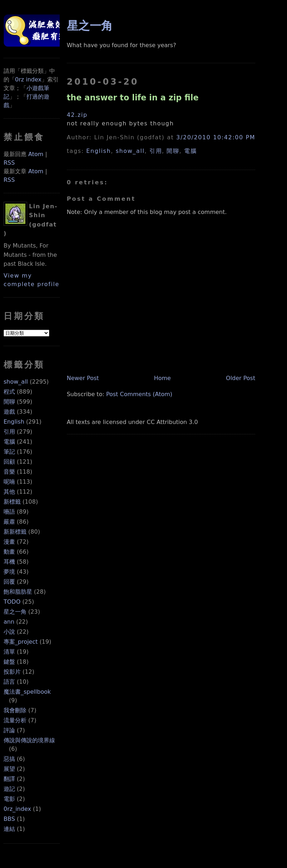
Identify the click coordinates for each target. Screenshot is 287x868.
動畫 (9, 552)
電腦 (9, 442)
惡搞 (9, 759)
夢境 (9, 572)
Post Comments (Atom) (139, 394)
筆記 (9, 452)
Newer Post (83, 378)
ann (9, 622)
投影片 (12, 672)
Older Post (241, 378)
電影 (9, 799)
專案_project (21, 642)
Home (162, 378)
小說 (9, 632)
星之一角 (15, 612)
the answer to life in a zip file (133, 98)
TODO (12, 602)
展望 (9, 769)
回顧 (9, 462)
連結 (9, 829)
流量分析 (15, 720)
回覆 (9, 582)
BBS (9, 819)
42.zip (77, 115)
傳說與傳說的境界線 (29, 740)
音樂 (9, 472)
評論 (9, 730)
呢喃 (9, 482)
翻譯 (9, 779)
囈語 (9, 512)
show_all (16, 382)
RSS (9, 163)
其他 (9, 492)
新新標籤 (15, 532)
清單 (9, 652)
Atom (36, 154)
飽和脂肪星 (18, 592)
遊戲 (9, 412)
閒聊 (9, 402)
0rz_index (17, 809)
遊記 (9, 789)
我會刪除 (15, 710)
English (14, 422)
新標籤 (12, 502)
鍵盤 (9, 662)
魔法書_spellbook (27, 692)
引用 (9, 432)
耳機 (9, 562)
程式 (9, 392)
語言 (9, 682)
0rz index (28, 79)
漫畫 (9, 542)
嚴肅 (9, 522)
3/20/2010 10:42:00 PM (216, 137)
